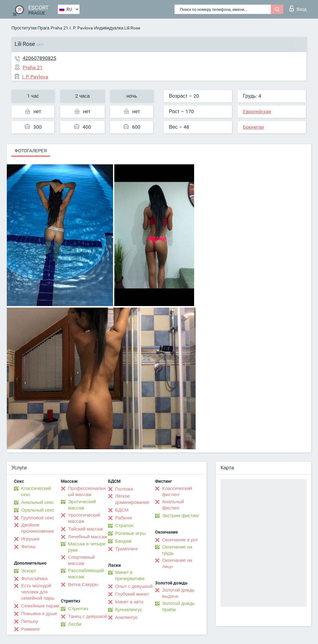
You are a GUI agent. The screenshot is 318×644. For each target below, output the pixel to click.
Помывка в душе (39, 614)
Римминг (31, 629)
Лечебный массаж (88, 537)
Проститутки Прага (30, 28)
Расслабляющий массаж (86, 574)
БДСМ (122, 510)
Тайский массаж (85, 529)
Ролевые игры (131, 533)
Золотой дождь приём (178, 606)
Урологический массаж (84, 518)
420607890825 (39, 58)
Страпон (124, 526)
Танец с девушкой (87, 616)
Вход (298, 8)
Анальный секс (37, 502)
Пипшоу (30, 621)
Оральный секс (38, 510)
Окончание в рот (180, 540)
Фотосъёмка (34, 579)
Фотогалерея (31, 151)
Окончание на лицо (177, 563)
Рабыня (124, 518)
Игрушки (30, 539)
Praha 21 (59, 28)
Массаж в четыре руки (87, 547)
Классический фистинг (177, 491)
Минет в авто (129, 602)
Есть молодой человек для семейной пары (38, 592)
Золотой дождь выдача (178, 593)
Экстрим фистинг (181, 516)
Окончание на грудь (177, 550)
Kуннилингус (129, 610)
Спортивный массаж (81, 560)
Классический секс (36, 491)
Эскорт (29, 571)
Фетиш (28, 547)
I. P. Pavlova (81, 28)
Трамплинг (127, 549)
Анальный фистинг (173, 505)
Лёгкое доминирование (132, 499)
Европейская (257, 112)
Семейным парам (40, 606)
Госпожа (124, 489)
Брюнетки (253, 127)
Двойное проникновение (38, 528)
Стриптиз (78, 609)
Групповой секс (38, 518)
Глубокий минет (132, 594)
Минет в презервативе (130, 575)
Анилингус (126, 617)
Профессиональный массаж (87, 491)
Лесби (75, 624)
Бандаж (124, 541)
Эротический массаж (82, 505)
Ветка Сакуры (83, 584)
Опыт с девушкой (134, 586)
